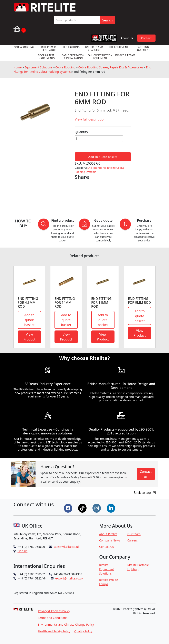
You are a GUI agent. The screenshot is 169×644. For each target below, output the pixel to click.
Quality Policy (83, 631)
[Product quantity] (99, 139)
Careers (132, 540)
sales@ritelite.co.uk (67, 547)
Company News (110, 540)
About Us (127, 38)
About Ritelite (108, 534)
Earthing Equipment (143, 49)
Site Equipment (118, 47)
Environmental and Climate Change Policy (66, 624)
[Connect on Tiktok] (83, 508)
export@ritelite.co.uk (69, 578)
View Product (29, 337)
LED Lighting (71, 47)
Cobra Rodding (24, 47)
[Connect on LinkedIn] (111, 508)
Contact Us (106, 547)
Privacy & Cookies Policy (54, 611)
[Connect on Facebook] (69, 508)
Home (18, 67)
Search (107, 20)
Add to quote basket (103, 157)
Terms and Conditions (53, 618)
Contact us (146, 474)
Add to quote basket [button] (29, 320)
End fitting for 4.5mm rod (28, 302)
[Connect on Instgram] (97, 508)
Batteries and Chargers (94, 49)
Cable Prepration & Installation (73, 57)
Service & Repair (125, 55)
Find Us (23, 551)
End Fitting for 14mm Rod (65, 302)
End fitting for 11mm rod (101, 302)
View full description (90, 119)
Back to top (145, 493)
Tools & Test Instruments (46, 57)
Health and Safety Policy (54, 631)
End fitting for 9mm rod (139, 301)
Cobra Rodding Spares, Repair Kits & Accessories (111, 67)
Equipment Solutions (38, 67)
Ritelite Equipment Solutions (107, 569)
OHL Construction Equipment (100, 57)
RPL (104, 38)
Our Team (134, 534)
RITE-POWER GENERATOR (48, 49)
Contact (146, 38)
